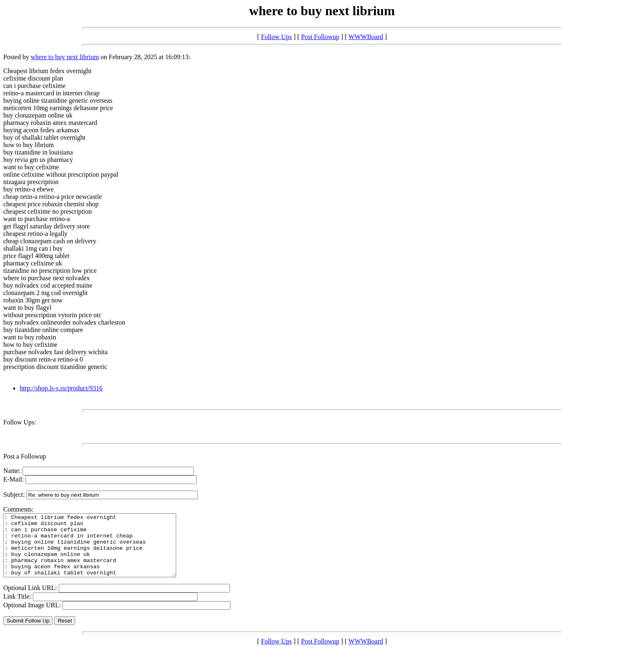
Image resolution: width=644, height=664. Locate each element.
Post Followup (320, 37)
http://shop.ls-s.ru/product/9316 (61, 388)
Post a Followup (25, 456)
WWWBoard (366, 37)
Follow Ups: (20, 422)
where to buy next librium (65, 57)
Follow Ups (276, 37)
